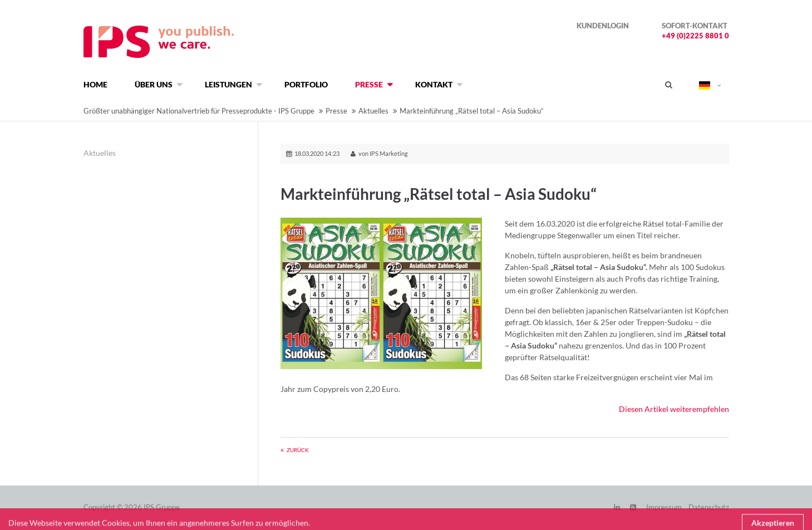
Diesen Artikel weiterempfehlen (674, 409)
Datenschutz (709, 507)
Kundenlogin (603, 26)
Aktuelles (373, 111)
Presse (336, 111)
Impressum (664, 507)
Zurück (298, 450)
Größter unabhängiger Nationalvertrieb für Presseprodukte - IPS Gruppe (199, 111)
